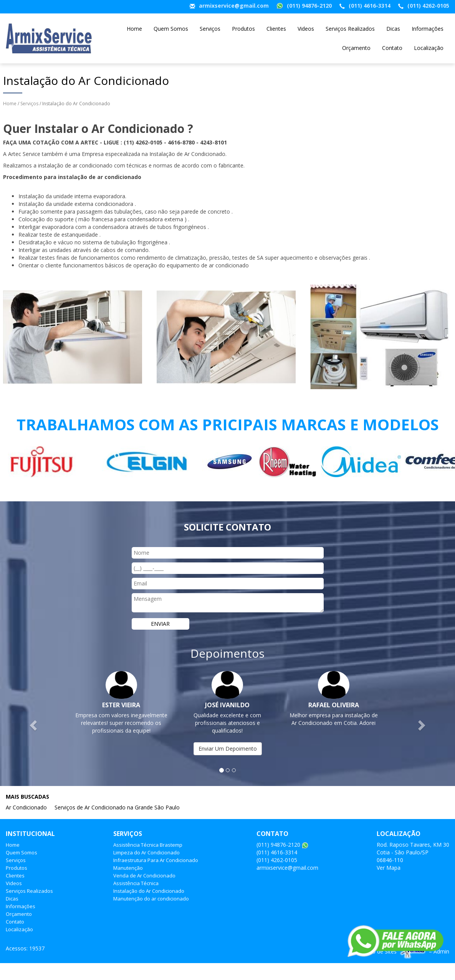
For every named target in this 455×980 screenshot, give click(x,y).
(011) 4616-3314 (370, 6)
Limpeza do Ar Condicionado (146, 852)
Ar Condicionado (26, 807)
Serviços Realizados (350, 29)
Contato (392, 48)
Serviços (210, 29)
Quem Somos (171, 29)
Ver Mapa (389, 868)
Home (134, 29)
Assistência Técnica (136, 883)
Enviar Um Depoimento (228, 749)
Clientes (276, 29)
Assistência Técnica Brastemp (148, 845)
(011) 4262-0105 (428, 6)
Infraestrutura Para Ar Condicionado (156, 860)
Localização (429, 48)
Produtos (243, 29)
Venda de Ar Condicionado (144, 876)
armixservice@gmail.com (234, 6)
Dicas (393, 29)
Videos (306, 29)
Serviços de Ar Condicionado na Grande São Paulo (117, 807)
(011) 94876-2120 (309, 6)
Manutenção (128, 868)
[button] (34, 725)
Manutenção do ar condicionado (151, 899)
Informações (428, 29)
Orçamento (356, 48)
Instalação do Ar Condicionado (149, 891)
